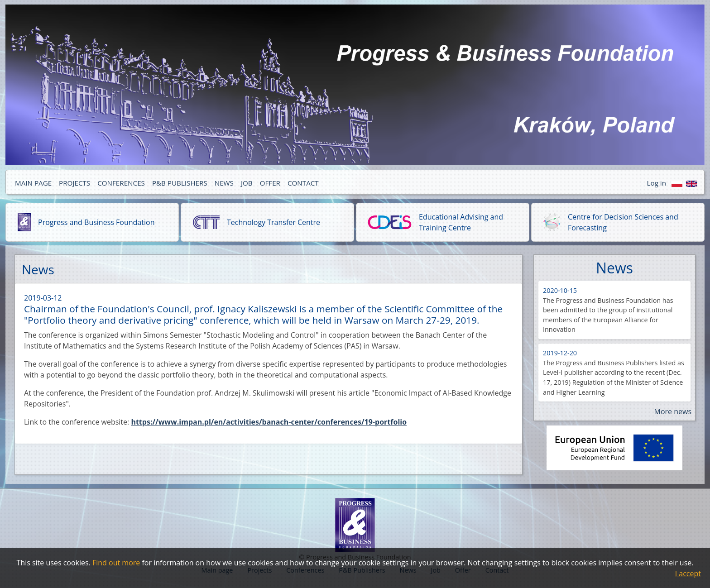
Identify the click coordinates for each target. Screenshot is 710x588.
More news (673, 411)
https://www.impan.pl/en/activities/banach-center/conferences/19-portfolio (269, 422)
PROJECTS (74, 183)
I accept (688, 574)
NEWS (224, 183)
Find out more (116, 563)
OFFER (270, 183)
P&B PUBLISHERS (180, 183)
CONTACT (303, 183)
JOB (247, 183)
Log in (657, 183)
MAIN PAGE (33, 183)
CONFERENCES (121, 183)
